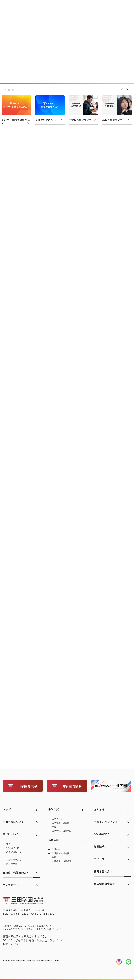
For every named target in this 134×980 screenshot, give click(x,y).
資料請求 (99, 847)
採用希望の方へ (103, 871)
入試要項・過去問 (61, 823)
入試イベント (58, 819)
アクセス (99, 859)
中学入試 (54, 809)
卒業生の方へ (11, 885)
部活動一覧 (12, 864)
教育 (8, 844)
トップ (7, 809)
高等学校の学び (14, 852)
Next (126, 89)
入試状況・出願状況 (62, 831)
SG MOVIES (102, 834)
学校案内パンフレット (107, 822)
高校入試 (54, 840)
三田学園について (13, 822)
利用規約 (41, 929)
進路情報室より (14, 860)
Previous (122, 89)
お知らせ (99, 809)
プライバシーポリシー (24, 929)
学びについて (11, 834)
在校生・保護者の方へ (16, 873)
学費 (54, 827)
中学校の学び (13, 848)
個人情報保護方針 (105, 884)
